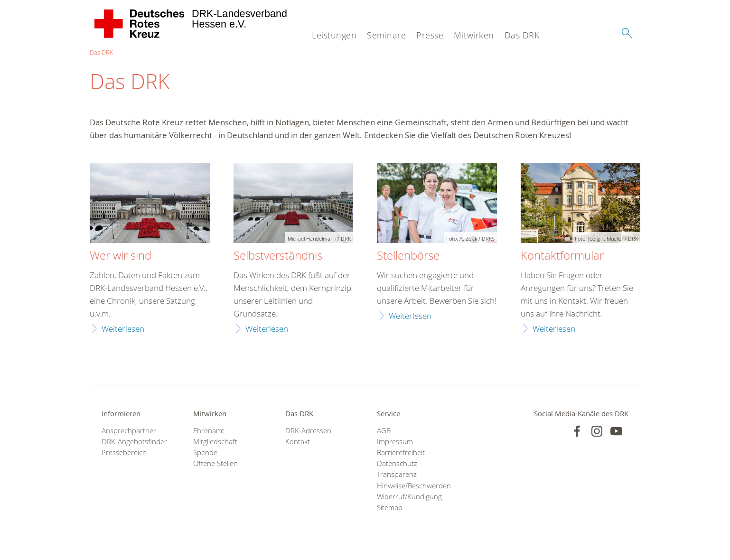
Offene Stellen (215, 463)
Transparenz (397, 474)
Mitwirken (474, 35)
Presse (430, 35)
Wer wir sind (121, 256)
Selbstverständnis (278, 256)
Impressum (395, 442)
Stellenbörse (408, 256)
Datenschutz (397, 463)
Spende (205, 453)
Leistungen (334, 35)
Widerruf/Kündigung (409, 497)
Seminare (386, 35)
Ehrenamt (209, 431)
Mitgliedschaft (215, 442)
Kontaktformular (562, 256)
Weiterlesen (123, 329)
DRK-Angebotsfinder (134, 442)
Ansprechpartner (129, 431)
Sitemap (390, 508)
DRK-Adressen (308, 431)
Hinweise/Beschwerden (411, 486)
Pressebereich (124, 453)
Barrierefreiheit (401, 453)
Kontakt (298, 442)
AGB (384, 431)
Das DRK (522, 35)
